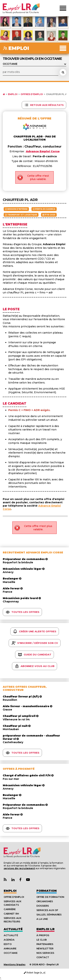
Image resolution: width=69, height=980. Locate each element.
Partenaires (45, 944)
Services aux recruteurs (13, 920)
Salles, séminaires (49, 914)
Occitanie (11, 953)
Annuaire (10, 948)
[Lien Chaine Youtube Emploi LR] (28, 880)
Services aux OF (47, 910)
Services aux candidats (13, 903)
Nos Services (45, 953)
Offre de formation (50, 897)
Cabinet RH (11, 914)
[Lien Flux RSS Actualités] (5, 880)
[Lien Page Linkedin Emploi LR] (13, 880)
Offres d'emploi (32, 94)
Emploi (13, 94)
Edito (8, 944)
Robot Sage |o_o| (34, 973)
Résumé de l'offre (34, 118)
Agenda (9, 940)
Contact (43, 957)
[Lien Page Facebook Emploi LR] (20, 880)
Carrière (10, 909)
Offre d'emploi (14, 897)
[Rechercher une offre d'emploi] (63, 72)
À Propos (43, 935)
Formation (47, 891)
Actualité (13, 929)
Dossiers (43, 906)
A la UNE (42, 919)
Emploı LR (45, 929)
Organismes (45, 901)
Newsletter (45, 948)
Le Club (42, 940)
